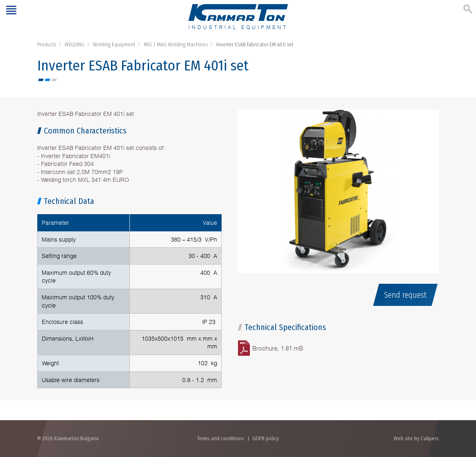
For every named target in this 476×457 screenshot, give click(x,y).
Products (47, 44)
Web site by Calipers (416, 438)
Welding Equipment (114, 44)
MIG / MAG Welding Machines (176, 44)
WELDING (75, 44)
